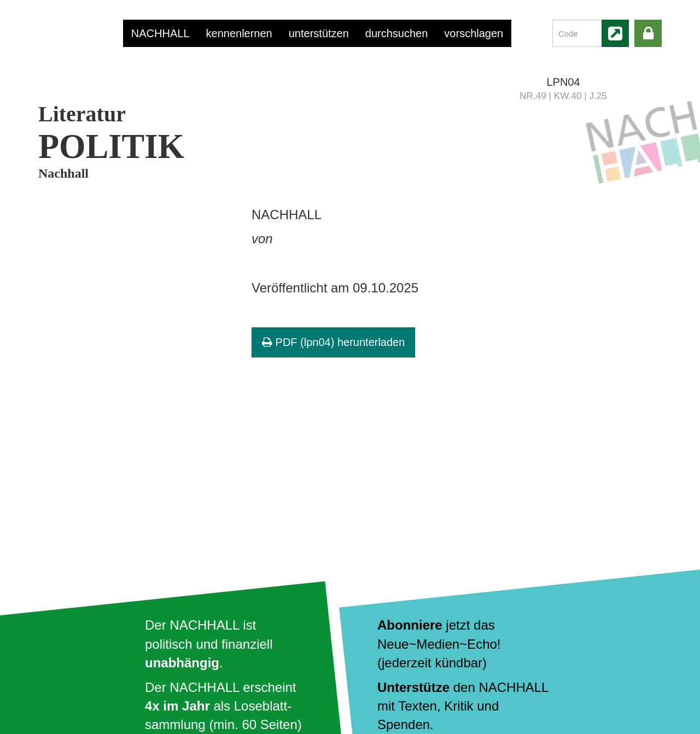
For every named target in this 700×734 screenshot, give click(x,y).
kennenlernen (239, 33)
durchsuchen (397, 33)
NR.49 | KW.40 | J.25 (563, 96)
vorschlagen (474, 33)
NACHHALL (161, 33)
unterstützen (319, 33)
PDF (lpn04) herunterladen (333, 342)
